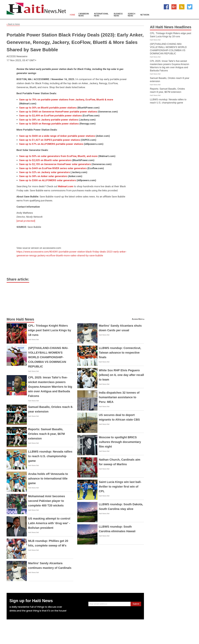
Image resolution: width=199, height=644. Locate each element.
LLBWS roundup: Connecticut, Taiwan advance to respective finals (120, 353)
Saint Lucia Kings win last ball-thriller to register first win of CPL (120, 487)
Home (72, 15)
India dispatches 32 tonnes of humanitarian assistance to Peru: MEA (119, 397)
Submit (136, 604)
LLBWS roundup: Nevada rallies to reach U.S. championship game (50, 456)
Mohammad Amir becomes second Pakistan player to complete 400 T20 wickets (47, 501)
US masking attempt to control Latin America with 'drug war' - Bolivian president (49, 523)
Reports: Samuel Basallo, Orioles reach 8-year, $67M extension (46, 434)
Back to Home (13, 24)
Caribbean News (84, 15)
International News (101, 15)
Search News (132, 15)
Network (145, 15)
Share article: (18, 279)
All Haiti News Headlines (171, 27)
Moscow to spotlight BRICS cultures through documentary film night (120, 442)
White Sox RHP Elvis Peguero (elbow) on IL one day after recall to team (121, 375)
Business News (118, 15)
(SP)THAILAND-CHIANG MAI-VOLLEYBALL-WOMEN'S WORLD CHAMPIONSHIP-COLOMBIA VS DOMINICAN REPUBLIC (48, 357)
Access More (137, 319)
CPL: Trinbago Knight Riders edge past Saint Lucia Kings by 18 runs (50, 330)
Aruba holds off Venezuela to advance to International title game (48, 479)
